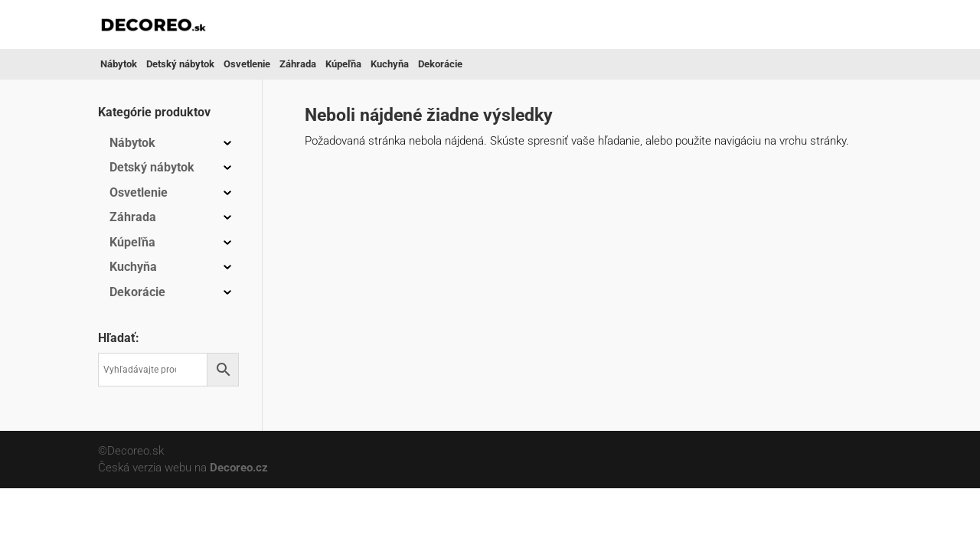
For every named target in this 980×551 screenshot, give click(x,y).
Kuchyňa (390, 64)
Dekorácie (440, 64)
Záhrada (298, 64)
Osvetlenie (247, 64)
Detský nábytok (180, 64)
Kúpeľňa (343, 64)
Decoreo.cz (239, 468)
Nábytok (119, 64)
